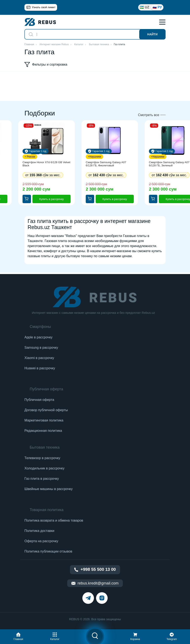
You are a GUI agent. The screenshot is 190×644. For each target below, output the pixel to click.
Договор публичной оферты (46, 410)
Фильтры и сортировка (46, 65)
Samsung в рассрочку (41, 348)
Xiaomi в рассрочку (39, 358)
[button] (18, 636)
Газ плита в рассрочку (42, 479)
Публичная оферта (39, 400)
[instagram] (102, 598)
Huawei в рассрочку (40, 368)
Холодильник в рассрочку (44, 468)
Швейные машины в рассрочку (49, 489)
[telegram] (88, 598)
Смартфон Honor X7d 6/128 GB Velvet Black (46, 164)
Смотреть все (149, 115)
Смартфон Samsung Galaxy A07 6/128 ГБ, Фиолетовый (106, 164)
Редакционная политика (43, 431)
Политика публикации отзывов (48, 551)
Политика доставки (39, 531)
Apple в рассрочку (38, 337)
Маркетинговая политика (44, 420)
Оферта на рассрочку (41, 541)
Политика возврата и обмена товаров (54, 520)
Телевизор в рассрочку (42, 458)
